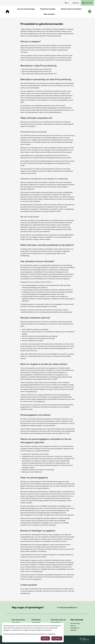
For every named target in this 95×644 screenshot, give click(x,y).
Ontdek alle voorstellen (48, 9)
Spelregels (73, 630)
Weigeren (45, 638)
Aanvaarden (57, 638)
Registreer (76, 3)
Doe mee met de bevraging (26, 9)
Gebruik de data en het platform (71, 9)
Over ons (73, 626)
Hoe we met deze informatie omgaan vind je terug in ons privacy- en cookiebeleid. (30, 634)
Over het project (75, 623)
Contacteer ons (75, 628)
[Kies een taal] (67, 3)
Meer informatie (50, 14)
